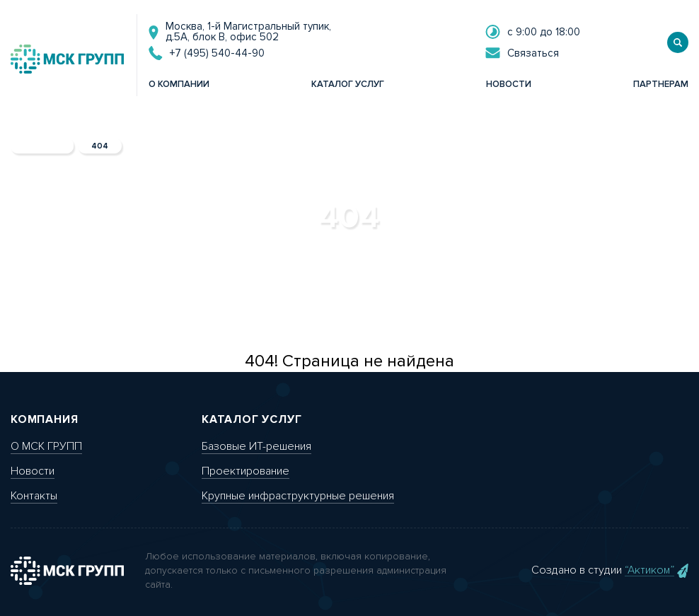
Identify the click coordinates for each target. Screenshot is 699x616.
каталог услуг (348, 84)
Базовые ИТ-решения (256, 446)
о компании (179, 84)
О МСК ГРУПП (46, 446)
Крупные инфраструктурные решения (298, 496)
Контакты (34, 496)
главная (42, 146)
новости (509, 84)
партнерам (661, 84)
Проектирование (245, 471)
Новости (33, 471)
